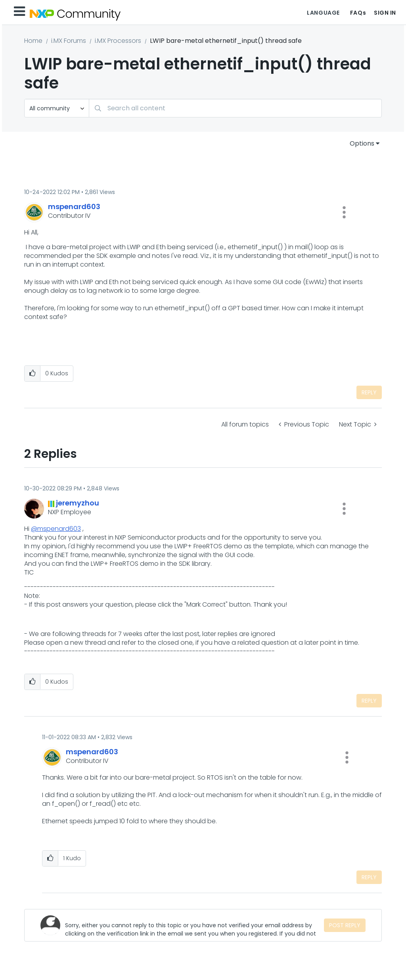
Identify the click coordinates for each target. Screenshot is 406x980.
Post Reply (345, 925)
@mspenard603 (56, 529)
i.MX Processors (118, 41)
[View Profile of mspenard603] (74, 207)
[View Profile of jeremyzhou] (78, 503)
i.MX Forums (69, 41)
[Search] (235, 108)
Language (323, 13)
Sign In (385, 13)
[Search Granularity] (57, 108)
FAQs (358, 13)
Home (33, 41)
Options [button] (362, 143)
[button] (344, 212)
